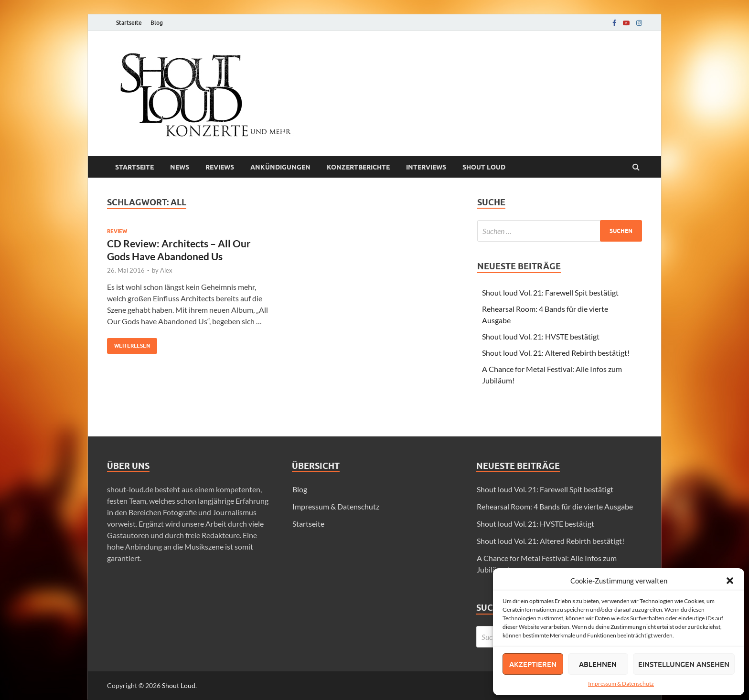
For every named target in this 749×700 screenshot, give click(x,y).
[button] (730, 581)
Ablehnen (598, 664)
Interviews (426, 167)
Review (117, 231)
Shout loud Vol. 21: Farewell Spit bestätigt (550, 292)
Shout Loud (179, 685)
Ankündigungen (280, 167)
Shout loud (484, 167)
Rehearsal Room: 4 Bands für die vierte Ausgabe (555, 506)
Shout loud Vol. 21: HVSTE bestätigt (541, 336)
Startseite (129, 23)
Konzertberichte (358, 167)
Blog (157, 23)
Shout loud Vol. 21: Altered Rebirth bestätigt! (556, 353)
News (180, 167)
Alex (166, 270)
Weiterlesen (128, 344)
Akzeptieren (533, 664)
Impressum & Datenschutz (621, 684)
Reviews (220, 167)
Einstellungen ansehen (684, 664)
